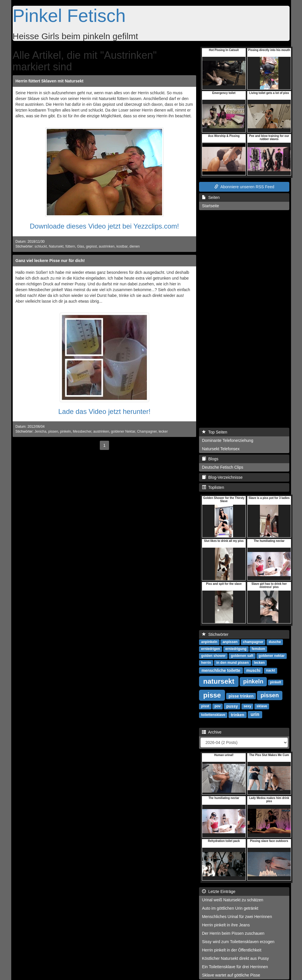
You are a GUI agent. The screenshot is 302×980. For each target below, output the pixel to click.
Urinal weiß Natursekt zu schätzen (232, 900)
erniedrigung (236, 649)
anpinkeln (209, 642)
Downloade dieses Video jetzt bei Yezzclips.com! (104, 226)
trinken (238, 715)
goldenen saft (242, 656)
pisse (212, 695)
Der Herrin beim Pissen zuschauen (233, 933)
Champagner (147, 431)
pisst (205, 706)
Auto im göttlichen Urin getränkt (230, 908)
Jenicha (41, 431)
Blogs (210, 459)
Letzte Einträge (219, 892)
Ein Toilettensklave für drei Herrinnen (235, 967)
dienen (135, 246)
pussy (232, 706)
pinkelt (276, 682)
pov (218, 706)
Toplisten (213, 487)
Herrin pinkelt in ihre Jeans (226, 925)
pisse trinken (241, 696)
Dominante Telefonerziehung (228, 440)
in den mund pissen (233, 663)
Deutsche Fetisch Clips (223, 467)
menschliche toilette (221, 670)
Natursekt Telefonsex (221, 449)
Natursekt (56, 246)
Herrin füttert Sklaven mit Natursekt (50, 81)
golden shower (213, 656)
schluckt (41, 246)
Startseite (210, 206)
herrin (206, 663)
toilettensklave (213, 715)
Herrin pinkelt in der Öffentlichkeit (232, 950)
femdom (259, 649)
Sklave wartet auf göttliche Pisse (231, 975)
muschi (253, 670)
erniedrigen (210, 649)
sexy (247, 706)
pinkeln (65, 431)
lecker (163, 431)
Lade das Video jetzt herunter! (104, 411)
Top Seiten (215, 432)
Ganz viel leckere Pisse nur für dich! (50, 261)
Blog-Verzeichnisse (222, 477)
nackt (270, 670)
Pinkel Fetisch (69, 16)
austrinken (107, 246)
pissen (53, 431)
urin (255, 714)
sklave (262, 706)
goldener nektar (272, 656)
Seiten (211, 197)
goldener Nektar (123, 431)
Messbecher (82, 431)
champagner (253, 642)
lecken (259, 663)
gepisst (91, 246)
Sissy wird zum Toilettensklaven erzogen (238, 942)
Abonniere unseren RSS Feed (244, 187)
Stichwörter (215, 634)
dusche (275, 642)
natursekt (219, 681)
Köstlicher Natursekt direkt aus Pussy (235, 958)
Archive (212, 732)
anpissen (230, 642)
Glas (80, 246)
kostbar (122, 246)
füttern (70, 246)
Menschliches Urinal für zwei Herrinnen (237, 917)
